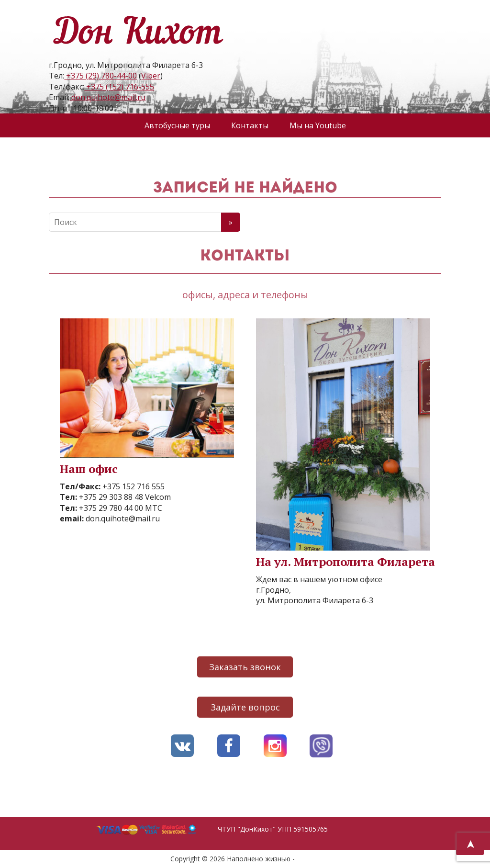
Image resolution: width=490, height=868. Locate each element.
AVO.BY (308, 859)
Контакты (250, 125)
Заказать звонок (245, 667)
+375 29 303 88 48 (110, 497)
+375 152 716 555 (133, 486)
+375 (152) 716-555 (119, 87)
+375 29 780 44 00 (110, 508)
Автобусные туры (177, 125)
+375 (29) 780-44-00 (100, 76)
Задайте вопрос (245, 707)
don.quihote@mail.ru (107, 97)
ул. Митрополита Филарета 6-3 (315, 600)
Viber (151, 76)
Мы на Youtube (318, 125)
